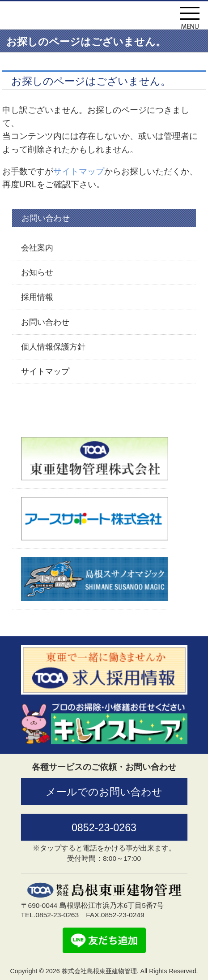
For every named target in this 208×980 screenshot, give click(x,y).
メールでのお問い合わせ (104, 792)
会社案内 (37, 248)
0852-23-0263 (104, 828)
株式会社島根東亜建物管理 (81, 19)
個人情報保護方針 (53, 347)
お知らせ (37, 272)
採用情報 (37, 297)
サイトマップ (79, 171)
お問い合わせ (45, 322)
